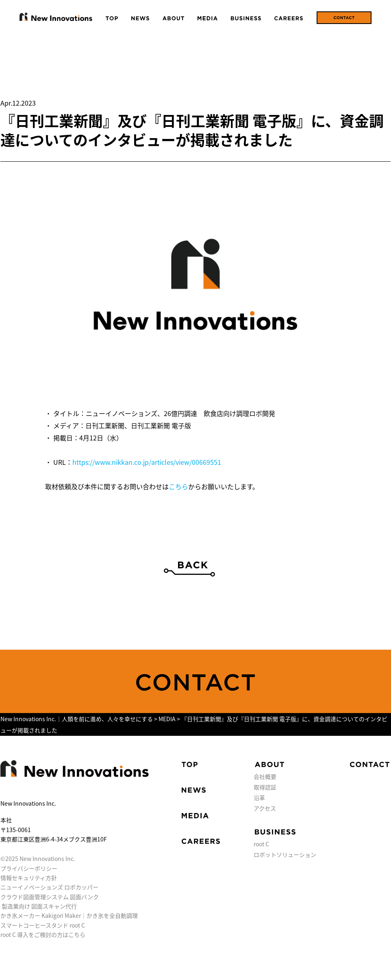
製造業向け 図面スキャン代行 (39, 906)
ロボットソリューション (285, 854)
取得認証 (265, 787)
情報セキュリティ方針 (29, 878)
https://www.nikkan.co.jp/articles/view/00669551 (147, 462)
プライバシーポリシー (29, 868)
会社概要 (265, 776)
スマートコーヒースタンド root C (43, 925)
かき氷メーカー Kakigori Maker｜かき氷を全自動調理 (69, 915)
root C (261, 844)
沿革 (259, 798)
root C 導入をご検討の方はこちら (43, 934)
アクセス (265, 808)
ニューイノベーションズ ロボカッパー (49, 887)
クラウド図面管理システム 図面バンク (50, 897)
